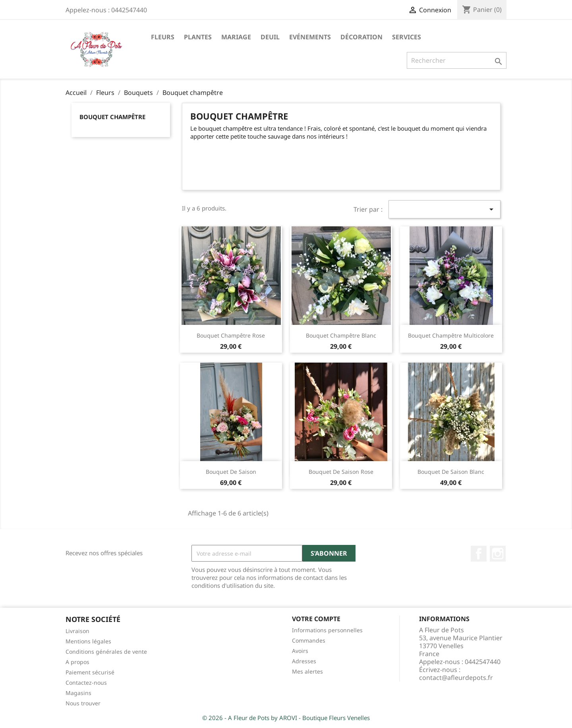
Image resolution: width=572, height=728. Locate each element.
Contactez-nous (86, 683)
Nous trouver (83, 703)
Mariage (236, 37)
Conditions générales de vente (106, 652)
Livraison (77, 631)
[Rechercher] (457, 60)
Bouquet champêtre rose (231, 335)
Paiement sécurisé (90, 672)
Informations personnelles (327, 630)
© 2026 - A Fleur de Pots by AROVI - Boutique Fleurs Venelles (286, 718)
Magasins (78, 693)
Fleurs (163, 37)
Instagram (498, 554)
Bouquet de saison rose (341, 472)
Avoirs (300, 651)
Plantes (198, 37)
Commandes (309, 640)
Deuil (270, 37)
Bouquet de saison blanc (451, 472)
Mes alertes (307, 671)
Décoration (361, 37)
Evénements (310, 37)
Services (407, 37)
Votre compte (316, 619)
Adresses (304, 661)
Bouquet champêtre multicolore (451, 335)
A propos (77, 662)
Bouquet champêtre (112, 117)
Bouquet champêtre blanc (341, 335)
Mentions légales (88, 641)
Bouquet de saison (231, 472)
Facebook (479, 554)
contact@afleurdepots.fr (456, 678)
